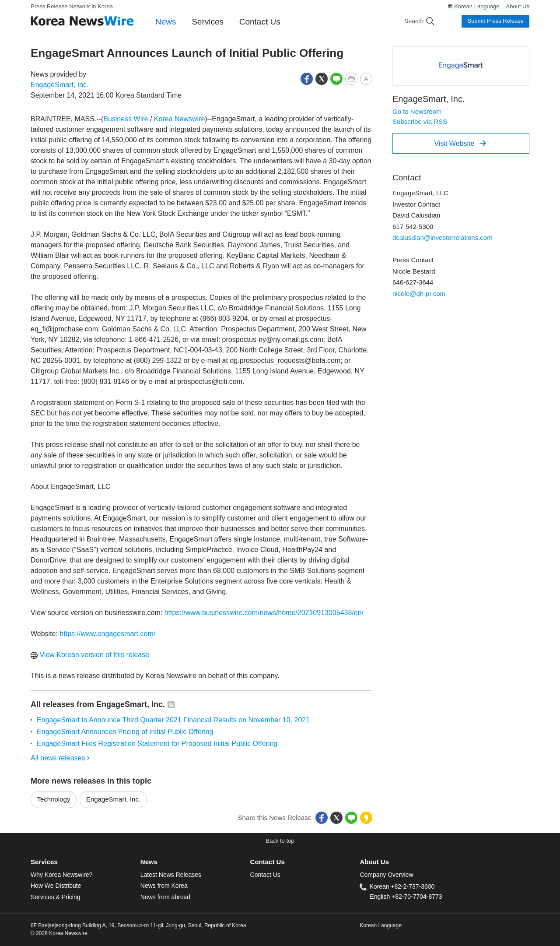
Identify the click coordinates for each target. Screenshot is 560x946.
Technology (54, 799)
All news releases (60, 758)
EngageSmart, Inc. (60, 85)
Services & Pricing (55, 897)
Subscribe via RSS (420, 121)
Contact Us (260, 22)
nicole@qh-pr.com (419, 294)
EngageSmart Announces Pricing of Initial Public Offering (125, 732)
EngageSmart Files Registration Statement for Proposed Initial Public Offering (157, 744)
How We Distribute (56, 886)
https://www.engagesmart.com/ (107, 634)
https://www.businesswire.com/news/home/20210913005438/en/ (264, 613)
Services (208, 22)
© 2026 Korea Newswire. (60, 933)
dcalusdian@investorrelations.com (443, 237)
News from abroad (165, 897)
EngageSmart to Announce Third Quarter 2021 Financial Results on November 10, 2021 (173, 720)
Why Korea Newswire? (61, 875)
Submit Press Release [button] (495, 21)
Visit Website (460, 143)
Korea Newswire (179, 119)
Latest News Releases (171, 875)
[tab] (86, 862)
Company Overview (386, 875)
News (166, 22)
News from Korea (164, 886)
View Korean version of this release (90, 655)
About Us (518, 6)
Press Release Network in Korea (72, 6)
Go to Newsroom (417, 111)
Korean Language (477, 6)
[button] (307, 78)
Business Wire (126, 119)
